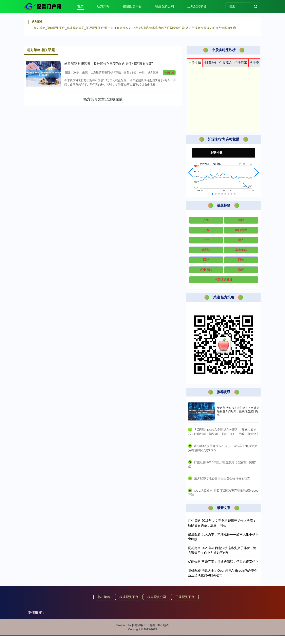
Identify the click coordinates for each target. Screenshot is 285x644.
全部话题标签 (224, 279)
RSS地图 (149, 625)
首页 (80, 6)
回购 (241, 260)
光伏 (206, 240)
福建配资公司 (165, 6)
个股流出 (241, 63)
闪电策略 (206, 270)
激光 (241, 240)
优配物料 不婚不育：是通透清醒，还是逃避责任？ (223, 562)
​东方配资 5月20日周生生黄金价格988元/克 (222, 478)
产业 (206, 220)
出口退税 (241, 230)
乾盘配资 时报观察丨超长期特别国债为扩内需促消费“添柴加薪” (109, 64)
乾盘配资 (169, 73)
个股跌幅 (210, 63)
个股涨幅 (195, 63)
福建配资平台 (132, 6)
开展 (206, 230)
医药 (206, 260)
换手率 (254, 63)
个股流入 (226, 63)
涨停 (241, 270)
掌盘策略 (241, 250)
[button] (191, 172)
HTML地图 (162, 625)
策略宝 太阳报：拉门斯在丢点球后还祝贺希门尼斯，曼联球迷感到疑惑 (238, 411)
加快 (241, 220)
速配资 (206, 250)
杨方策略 (103, 6)
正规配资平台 (197, 6)
